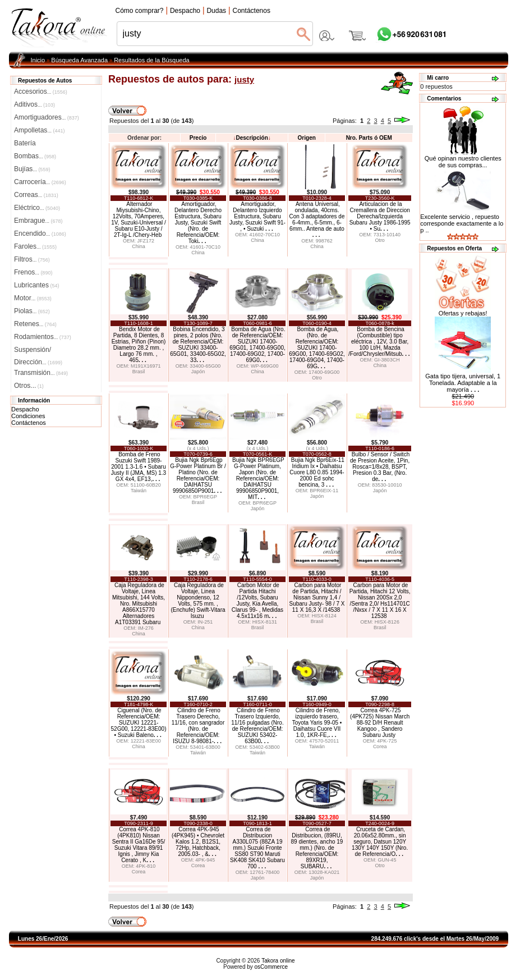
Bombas (35, 156)
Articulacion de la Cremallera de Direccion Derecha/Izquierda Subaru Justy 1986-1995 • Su (380, 216)
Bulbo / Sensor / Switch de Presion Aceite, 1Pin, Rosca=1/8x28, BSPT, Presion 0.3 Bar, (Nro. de (380, 467)
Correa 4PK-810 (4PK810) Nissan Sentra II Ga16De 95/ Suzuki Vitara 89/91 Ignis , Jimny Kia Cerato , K (139, 845)
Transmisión (41, 373)
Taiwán (139, 491)
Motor (33, 298)
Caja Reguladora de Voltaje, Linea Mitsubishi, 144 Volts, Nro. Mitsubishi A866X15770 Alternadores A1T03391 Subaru (139, 604)
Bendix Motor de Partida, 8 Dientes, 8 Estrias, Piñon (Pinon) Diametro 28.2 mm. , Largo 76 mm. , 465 (139, 345)
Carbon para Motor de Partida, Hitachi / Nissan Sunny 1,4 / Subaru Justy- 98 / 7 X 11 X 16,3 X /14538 (317, 597)
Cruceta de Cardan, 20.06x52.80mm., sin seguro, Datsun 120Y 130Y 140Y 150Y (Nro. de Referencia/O (380, 842)
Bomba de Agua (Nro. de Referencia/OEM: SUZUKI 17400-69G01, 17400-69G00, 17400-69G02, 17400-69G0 (257, 345)
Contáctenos (29, 423)
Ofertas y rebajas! (463, 313)
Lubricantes (37, 285)
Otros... (29, 386)
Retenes (35, 324)
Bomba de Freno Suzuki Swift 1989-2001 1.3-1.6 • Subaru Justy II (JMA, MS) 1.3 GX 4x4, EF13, (139, 467)
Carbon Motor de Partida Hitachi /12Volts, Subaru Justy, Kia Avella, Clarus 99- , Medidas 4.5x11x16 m (257, 601)
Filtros (32, 259)
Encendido (40, 233)
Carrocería (40, 182)
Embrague (38, 221)
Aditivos (34, 104)
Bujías (32, 169)
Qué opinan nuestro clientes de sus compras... (463, 159)
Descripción (252, 138)
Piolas (32, 311)
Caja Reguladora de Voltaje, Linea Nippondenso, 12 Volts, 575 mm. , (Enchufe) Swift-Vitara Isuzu (198, 601)
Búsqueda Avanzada (79, 60)
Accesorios (41, 91)
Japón (198, 372)
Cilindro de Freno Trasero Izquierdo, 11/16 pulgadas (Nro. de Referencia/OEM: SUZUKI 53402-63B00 (257, 726)
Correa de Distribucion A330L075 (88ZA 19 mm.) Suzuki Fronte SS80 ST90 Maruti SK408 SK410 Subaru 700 (257, 848)
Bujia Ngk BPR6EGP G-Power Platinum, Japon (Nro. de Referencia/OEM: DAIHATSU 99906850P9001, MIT (258, 478)
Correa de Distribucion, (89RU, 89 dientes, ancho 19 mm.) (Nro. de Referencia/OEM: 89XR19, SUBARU (317, 848)
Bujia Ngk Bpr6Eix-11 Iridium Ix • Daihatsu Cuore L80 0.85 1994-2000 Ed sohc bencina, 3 (317, 472)
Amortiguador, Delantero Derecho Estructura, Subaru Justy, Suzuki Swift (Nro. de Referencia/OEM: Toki (198, 223)
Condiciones (28, 416)
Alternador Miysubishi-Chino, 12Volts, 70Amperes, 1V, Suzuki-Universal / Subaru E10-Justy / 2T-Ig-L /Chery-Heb (138, 219)
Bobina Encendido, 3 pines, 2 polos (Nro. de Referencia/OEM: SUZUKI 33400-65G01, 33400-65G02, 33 (198, 345)
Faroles (35, 246)
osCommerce (271, 967)
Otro (380, 240)
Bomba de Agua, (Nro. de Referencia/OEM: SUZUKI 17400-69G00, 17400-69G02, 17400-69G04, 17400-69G (317, 348)
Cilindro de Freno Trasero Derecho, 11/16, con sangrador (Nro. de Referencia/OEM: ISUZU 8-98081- (198, 726)
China (139, 246)
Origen (307, 138)
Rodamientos (43, 337)
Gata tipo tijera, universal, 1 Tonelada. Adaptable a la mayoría (463, 383)
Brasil (139, 372)
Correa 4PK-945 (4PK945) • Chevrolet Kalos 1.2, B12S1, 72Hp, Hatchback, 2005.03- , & (198, 842)
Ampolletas (39, 130)
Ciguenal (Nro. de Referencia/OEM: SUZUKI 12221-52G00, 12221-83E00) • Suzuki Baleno (139, 723)
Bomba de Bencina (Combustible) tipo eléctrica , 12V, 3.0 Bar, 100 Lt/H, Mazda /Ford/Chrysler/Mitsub (379, 342)
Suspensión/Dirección (38, 351)
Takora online (278, 961)
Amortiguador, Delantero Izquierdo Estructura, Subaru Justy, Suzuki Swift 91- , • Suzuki (257, 216)
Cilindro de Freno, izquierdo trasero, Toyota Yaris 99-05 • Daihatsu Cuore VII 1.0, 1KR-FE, (317, 723)
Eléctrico (37, 208)
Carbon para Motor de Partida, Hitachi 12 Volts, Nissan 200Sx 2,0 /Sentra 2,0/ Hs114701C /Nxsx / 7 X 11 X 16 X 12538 (380, 601)
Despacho (25, 409)
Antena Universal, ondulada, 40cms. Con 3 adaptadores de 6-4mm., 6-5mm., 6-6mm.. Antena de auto (317, 219)
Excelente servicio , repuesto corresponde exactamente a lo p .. (462, 223)
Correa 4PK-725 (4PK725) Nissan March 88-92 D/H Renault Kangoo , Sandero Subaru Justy (380, 723)
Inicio (38, 60)
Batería (25, 143)
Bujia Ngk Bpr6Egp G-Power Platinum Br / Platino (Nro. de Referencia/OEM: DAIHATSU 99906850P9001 (198, 475)
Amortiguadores (47, 117)
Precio (198, 138)
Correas (36, 195)
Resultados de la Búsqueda (152, 60)
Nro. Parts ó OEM (369, 138)
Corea (380, 747)
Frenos (33, 272)
